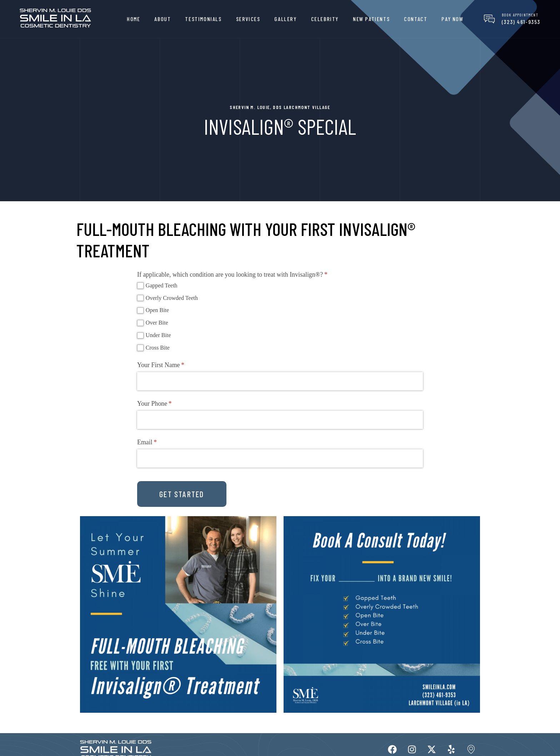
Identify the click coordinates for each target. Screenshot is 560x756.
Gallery (285, 19)
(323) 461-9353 (521, 22)
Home (133, 19)
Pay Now (452, 19)
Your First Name (171, 365)
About (162, 19)
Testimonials (203, 19)
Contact (416, 19)
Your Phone (165, 404)
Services (248, 19)
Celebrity (325, 19)
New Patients (371, 19)
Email (157, 442)
